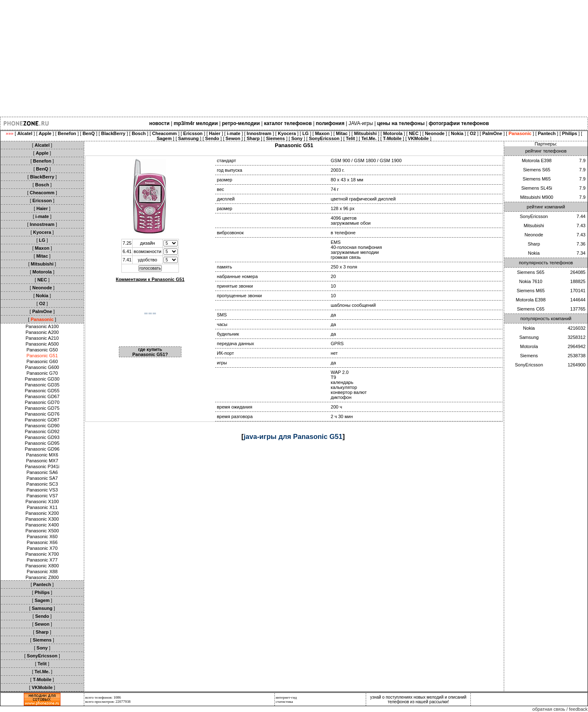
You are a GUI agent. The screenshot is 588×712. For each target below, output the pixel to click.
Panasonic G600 (42, 367)
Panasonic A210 (42, 338)
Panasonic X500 (42, 531)
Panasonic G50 (42, 350)
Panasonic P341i (42, 466)
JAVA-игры (361, 123)
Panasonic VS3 (42, 490)
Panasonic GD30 (42, 379)
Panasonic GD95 (42, 443)
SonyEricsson (534, 216)
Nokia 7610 (531, 281)
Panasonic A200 (42, 332)
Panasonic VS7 (42, 496)
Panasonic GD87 (42, 420)
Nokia (534, 253)
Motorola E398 (537, 160)
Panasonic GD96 (42, 449)
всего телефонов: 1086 (103, 697)
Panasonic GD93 (42, 437)
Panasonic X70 (42, 548)
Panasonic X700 (42, 554)
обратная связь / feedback (560, 709)
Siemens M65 (536, 179)
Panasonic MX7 (42, 461)
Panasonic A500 (42, 344)
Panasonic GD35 (42, 385)
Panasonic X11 (42, 507)
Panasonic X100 (42, 501)
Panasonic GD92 (42, 431)
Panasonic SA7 (42, 478)
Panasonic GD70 (42, 402)
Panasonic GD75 (42, 408)
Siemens (529, 356)
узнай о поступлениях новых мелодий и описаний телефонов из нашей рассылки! (418, 699)
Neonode (534, 235)
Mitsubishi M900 (536, 197)
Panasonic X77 (42, 560)
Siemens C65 (531, 309)
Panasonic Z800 (42, 577)
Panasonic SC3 (42, 484)
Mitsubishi (534, 226)
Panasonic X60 (42, 537)
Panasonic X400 (42, 525)
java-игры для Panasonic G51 (293, 436)
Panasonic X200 (42, 513)
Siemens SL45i (537, 188)
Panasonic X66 (42, 542)
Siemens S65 (536, 170)
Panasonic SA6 (42, 472)
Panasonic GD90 (42, 426)
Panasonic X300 (42, 519)
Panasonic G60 (42, 361)
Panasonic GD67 (42, 396)
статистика (284, 702)
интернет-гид (286, 697)
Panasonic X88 (42, 572)
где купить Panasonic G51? (150, 352)
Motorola (529, 346)
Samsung (529, 337)
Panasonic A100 (42, 326)
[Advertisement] (250, 58)
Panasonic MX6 (42, 455)
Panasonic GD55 (42, 391)
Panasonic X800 (42, 566)
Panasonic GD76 (42, 414)
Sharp (534, 244)
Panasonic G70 (42, 373)
